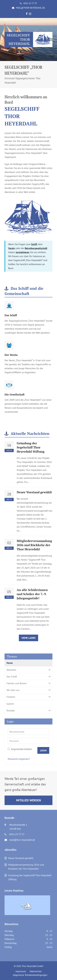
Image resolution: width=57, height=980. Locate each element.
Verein (12, 248)
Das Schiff (28, 676)
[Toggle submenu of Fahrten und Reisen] (28, 683)
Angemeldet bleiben (20, 749)
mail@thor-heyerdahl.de (30, 8)
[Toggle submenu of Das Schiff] (28, 676)
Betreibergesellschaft (36, 248)
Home (10, 663)
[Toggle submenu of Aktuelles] (28, 670)
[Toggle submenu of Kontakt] (28, 710)
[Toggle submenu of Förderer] (28, 697)
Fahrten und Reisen (28, 683)
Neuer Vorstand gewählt (34, 492)
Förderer (28, 697)
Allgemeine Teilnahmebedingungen (30, 975)
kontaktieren (23, 252)
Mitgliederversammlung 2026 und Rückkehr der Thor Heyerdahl (34, 545)
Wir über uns (28, 690)
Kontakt (28, 710)
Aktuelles (28, 670)
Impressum (21, 971)
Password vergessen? (19, 759)
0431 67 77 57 (30, 3)
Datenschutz (36, 971)
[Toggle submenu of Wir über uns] (28, 690)
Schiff (34, 244)
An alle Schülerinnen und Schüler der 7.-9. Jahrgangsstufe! (32, 594)
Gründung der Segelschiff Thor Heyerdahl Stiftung (31, 447)
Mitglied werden (28, 800)
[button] (51, 40)
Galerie (10, 704)
